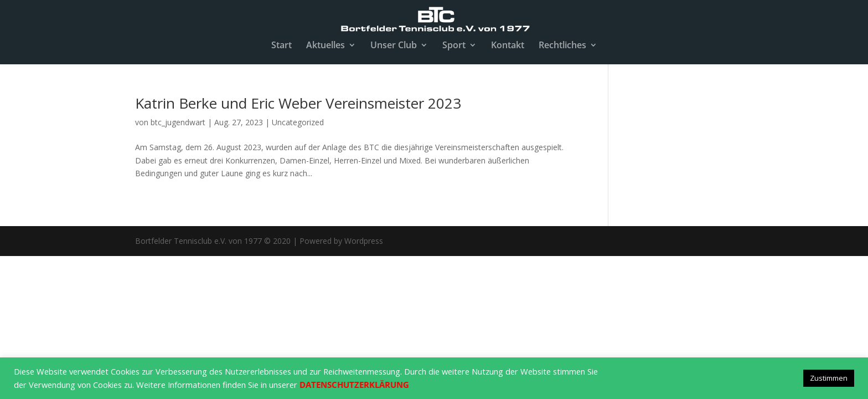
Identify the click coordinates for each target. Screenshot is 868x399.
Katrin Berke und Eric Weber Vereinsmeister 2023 (298, 103)
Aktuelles (325, 46)
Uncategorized (298, 122)
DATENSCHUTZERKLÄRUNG (354, 385)
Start (281, 46)
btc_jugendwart (178, 122)
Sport (454, 46)
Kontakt (508, 46)
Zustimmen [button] (829, 378)
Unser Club (394, 46)
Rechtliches (562, 46)
